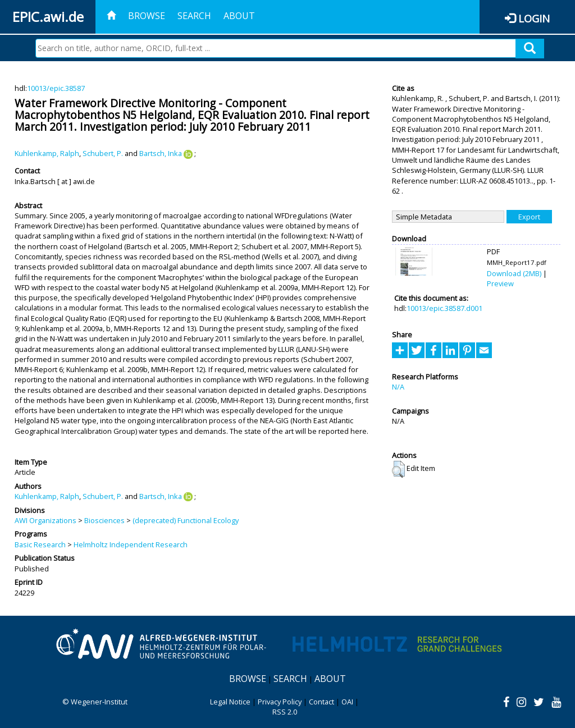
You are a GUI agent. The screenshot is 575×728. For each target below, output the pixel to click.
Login (534, 18)
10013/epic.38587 (56, 88)
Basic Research (40, 544)
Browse (147, 16)
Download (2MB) (514, 273)
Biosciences (104, 520)
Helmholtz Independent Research (131, 544)
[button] (398, 469)
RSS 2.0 (285, 712)
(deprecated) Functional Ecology (186, 520)
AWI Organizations (45, 520)
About (239, 16)
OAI (347, 702)
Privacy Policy (280, 702)
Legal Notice (230, 702)
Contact (321, 702)
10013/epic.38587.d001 (444, 308)
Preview (500, 283)
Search (194, 16)
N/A (398, 387)
